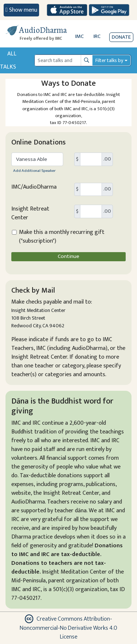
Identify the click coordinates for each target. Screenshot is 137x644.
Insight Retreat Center (30, 213)
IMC (79, 36)
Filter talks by (109, 60)
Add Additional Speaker (34, 171)
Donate (121, 37)
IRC (97, 36)
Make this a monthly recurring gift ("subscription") (62, 237)
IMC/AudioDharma (34, 187)
